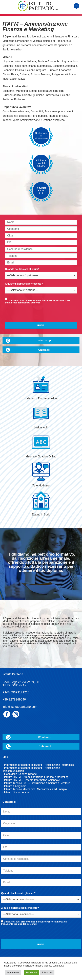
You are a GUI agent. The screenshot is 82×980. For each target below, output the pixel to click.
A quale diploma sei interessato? (24, 284)
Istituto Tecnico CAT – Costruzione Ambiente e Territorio (37, 783)
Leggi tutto (58, 966)
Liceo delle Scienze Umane (20, 774)
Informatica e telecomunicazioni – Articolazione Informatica (39, 765)
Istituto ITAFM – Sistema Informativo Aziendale (32, 780)
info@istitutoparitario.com (20, 707)
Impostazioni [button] (13, 972)
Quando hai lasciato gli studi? (22, 269)
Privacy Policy (49, 300)
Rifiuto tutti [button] (47, 972)
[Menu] (76, 6)
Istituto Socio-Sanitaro (17, 792)
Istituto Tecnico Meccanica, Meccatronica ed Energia (35, 789)
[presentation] (28, 315)
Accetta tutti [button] (32, 972)
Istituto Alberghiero (15, 786)
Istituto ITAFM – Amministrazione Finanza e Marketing (36, 777)
